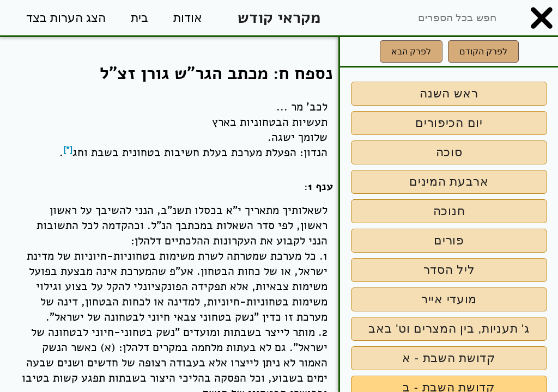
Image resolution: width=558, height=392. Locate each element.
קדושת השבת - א (449, 358)
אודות (188, 18)
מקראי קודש (279, 18)
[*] (68, 149)
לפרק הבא (411, 51)
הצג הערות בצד (66, 18)
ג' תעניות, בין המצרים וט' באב (449, 329)
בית (139, 18)
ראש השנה (449, 93)
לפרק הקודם (483, 51)
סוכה (449, 152)
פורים (449, 240)
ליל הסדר (449, 270)
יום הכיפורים (449, 123)
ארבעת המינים (449, 182)
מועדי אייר (449, 299)
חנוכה (449, 211)
